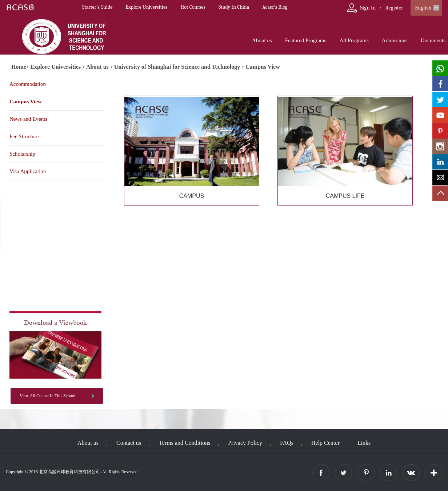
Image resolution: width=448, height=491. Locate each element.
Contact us (129, 443)
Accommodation (28, 84)
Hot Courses (193, 7)
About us (262, 40)
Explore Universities (146, 7)
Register (394, 8)
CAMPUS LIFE (345, 196)
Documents (433, 40)
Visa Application (28, 171)
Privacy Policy (245, 443)
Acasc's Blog (275, 7)
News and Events (28, 119)
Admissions (395, 40)
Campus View (263, 67)
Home (19, 67)
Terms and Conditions (185, 443)
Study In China (234, 7)
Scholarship (22, 154)
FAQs (287, 443)
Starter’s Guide (97, 7)
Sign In (368, 8)
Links (364, 443)
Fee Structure (24, 136)
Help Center (325, 443)
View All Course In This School (47, 396)
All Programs (354, 40)
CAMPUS (192, 196)
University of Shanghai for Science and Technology (177, 67)
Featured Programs (306, 40)
